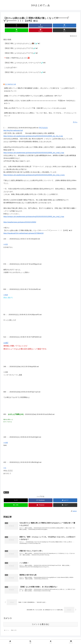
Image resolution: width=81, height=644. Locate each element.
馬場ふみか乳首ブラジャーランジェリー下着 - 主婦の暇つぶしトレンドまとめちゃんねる (35, 103)
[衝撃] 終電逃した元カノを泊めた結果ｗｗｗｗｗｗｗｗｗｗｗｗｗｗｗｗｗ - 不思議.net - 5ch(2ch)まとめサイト (40, 97)
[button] (72, 26)
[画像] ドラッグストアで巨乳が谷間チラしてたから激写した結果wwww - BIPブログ (33, 91)
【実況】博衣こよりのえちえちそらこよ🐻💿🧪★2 (22, 39)
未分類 (6, 488)
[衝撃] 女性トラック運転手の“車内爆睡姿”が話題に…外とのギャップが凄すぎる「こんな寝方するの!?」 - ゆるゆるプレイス (40, 85)
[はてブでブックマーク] (34, 26)
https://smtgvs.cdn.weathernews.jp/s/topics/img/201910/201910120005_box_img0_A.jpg (34, 148)
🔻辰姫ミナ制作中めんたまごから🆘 (17, 53)
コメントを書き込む (41, 621)
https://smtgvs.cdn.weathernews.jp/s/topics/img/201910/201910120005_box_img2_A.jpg (34, 212)
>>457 (6, 338)
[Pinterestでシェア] (59, 26)
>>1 (5, 463)
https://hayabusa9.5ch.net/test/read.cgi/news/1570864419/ (23, 229)
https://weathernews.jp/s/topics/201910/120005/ (20, 217)
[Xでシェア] (9, 26)
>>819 (6, 290)
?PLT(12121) (43, 123)
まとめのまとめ (10, 80)
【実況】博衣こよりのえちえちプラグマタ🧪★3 (21, 48)
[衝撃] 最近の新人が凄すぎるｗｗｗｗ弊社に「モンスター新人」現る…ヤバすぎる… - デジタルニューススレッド (40, 110)
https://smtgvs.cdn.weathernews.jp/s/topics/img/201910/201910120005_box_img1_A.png (34, 170)
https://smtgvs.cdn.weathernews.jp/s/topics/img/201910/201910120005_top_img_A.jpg (33, 131)
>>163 (6, 438)
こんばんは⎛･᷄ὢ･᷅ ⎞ (11, 63)
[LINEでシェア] (47, 26)
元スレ (75, 117)
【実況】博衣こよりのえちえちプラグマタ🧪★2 (21, 44)
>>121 (6, 240)
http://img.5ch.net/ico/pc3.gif (13, 126)
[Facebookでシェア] (22, 26)
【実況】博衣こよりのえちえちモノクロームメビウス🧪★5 (25, 58)
